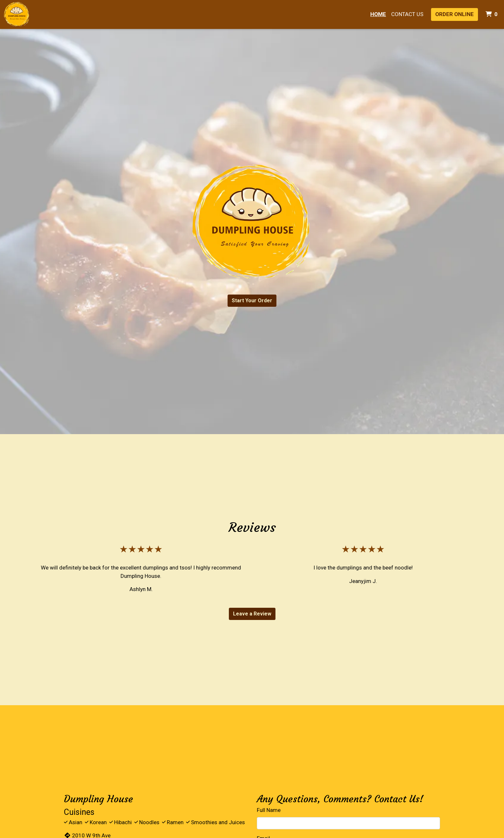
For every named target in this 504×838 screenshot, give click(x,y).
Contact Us (407, 14)
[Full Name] (348, 823)
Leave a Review (252, 614)
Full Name (269, 810)
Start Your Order (252, 301)
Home (378, 14)
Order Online (455, 14)
